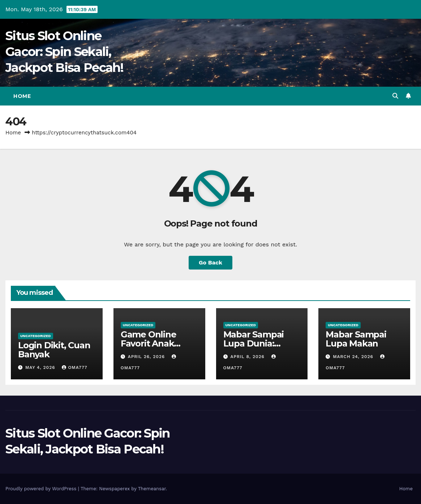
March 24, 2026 (354, 357)
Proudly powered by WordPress (42, 489)
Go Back (210, 262)
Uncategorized (36, 336)
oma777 (74, 367)
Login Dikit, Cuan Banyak (54, 350)
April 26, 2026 (147, 357)
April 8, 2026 (248, 357)
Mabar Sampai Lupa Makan (356, 339)
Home (22, 96)
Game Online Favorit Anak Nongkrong (149, 343)
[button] (395, 96)
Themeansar (152, 489)
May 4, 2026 (41, 367)
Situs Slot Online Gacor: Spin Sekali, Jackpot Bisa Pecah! (65, 52)
